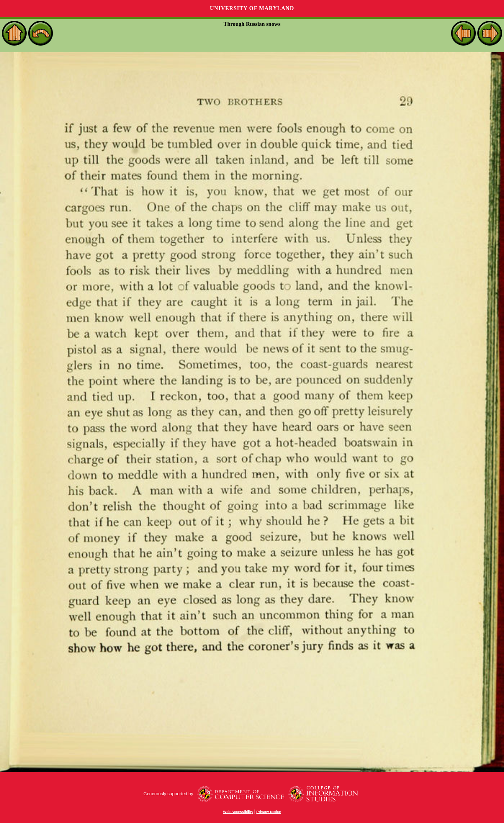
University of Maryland (252, 8)
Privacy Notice (269, 812)
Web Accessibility (238, 812)
